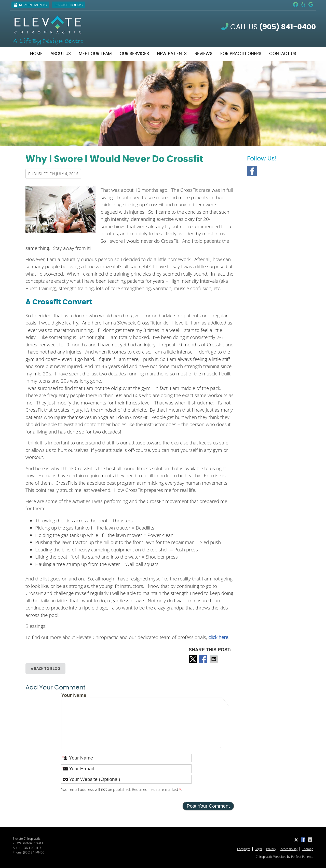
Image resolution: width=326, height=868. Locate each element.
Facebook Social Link (252, 171)
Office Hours (69, 5)
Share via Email (214, 659)
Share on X (193, 659)
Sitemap (308, 849)
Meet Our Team (95, 54)
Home (36, 54)
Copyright (244, 849)
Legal (258, 849)
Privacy (271, 849)
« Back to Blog (45, 668)
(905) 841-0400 (34, 852)
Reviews (203, 54)
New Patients (172, 54)
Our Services (134, 54)
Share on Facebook (204, 659)
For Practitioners (241, 54)
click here (218, 637)
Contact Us (283, 54)
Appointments (30, 5)
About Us (61, 54)
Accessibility (289, 849)
